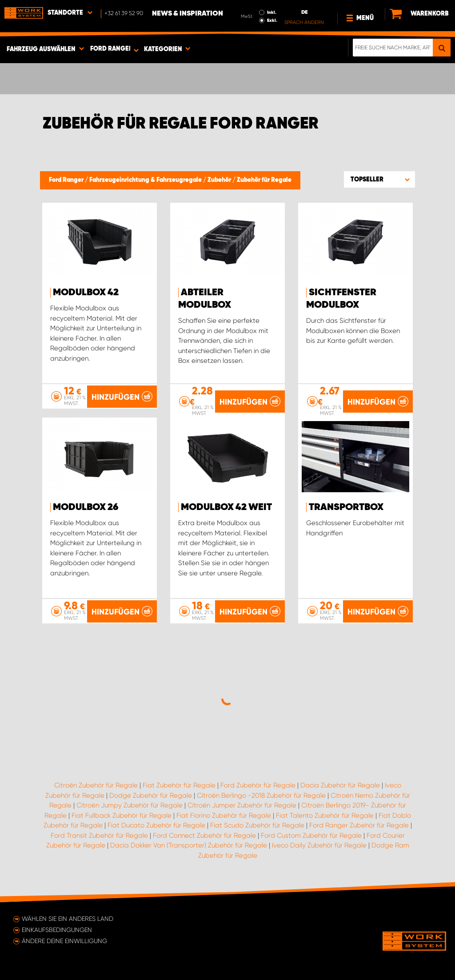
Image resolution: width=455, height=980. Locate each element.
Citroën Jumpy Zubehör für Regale (130, 805)
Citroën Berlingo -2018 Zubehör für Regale (261, 795)
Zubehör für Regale (264, 180)
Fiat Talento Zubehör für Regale (325, 815)
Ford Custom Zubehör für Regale (311, 835)
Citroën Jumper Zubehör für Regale (242, 805)
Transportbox (346, 507)
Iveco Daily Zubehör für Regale (319, 845)
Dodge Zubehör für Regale (151, 795)
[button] (379, 179)
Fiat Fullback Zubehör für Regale (122, 815)
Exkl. (272, 20)
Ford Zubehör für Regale (258, 785)
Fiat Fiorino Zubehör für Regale (224, 815)
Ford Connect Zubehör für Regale (204, 835)
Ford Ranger (67, 180)
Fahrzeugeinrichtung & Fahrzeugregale (146, 180)
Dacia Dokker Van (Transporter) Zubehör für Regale (189, 845)
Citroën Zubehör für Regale (96, 785)
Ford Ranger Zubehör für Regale (359, 825)
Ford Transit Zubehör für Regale (99, 835)
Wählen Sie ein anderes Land (68, 919)
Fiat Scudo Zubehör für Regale (257, 825)
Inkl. (272, 12)
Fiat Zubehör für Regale (179, 785)
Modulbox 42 (86, 293)
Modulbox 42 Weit (226, 507)
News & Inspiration (188, 14)
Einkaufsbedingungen (57, 930)
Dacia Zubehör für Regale (340, 785)
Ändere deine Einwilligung (64, 941)
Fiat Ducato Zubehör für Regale (156, 825)
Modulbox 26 (86, 507)
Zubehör (220, 180)
